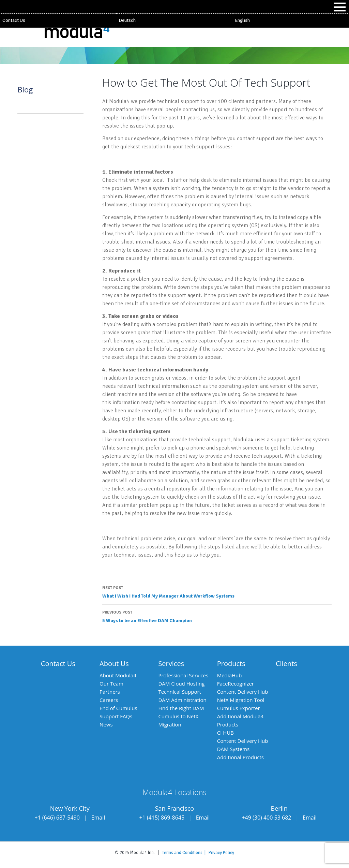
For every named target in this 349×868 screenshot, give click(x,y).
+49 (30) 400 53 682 (266, 818)
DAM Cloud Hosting (181, 683)
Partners (110, 692)
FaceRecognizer (236, 683)
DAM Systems (233, 749)
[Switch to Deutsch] (174, 20)
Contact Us (14, 20)
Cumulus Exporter (239, 708)
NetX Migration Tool (241, 700)
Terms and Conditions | (185, 853)
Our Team (111, 683)
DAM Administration (182, 700)
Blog (25, 89)
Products (231, 664)
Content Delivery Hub (243, 692)
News (106, 724)
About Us (114, 664)
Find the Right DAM (181, 708)
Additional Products (240, 757)
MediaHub (230, 675)
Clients (286, 664)
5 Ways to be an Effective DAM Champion (217, 616)
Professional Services (183, 675)
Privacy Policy (221, 853)
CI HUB (225, 733)
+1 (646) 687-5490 (57, 818)
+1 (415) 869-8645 (162, 818)
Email (98, 818)
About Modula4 (118, 675)
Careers (109, 700)
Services (171, 664)
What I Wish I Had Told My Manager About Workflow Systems (217, 591)
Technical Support (180, 692)
